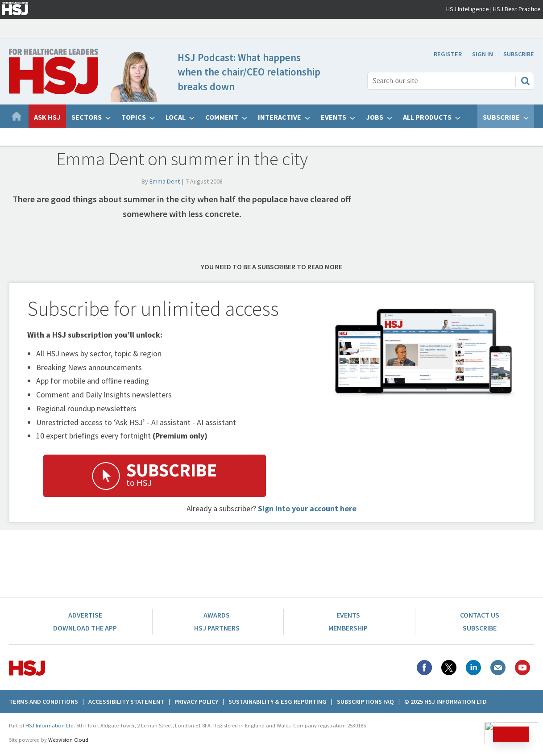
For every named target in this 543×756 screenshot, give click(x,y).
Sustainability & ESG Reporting (278, 702)
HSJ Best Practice (517, 9)
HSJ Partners (217, 628)
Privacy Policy (196, 702)
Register (448, 54)
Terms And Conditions (44, 702)
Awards (217, 615)
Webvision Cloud (68, 740)
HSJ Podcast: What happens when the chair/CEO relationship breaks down (249, 72)
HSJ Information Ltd (50, 725)
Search (525, 81)
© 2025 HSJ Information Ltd (446, 702)
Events (348, 615)
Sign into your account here (307, 508)
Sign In (483, 54)
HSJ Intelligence (468, 9)
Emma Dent (165, 181)
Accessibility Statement (126, 702)
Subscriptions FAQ (365, 702)
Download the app (85, 628)
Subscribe (519, 54)
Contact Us (480, 615)
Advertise (85, 615)
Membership (348, 628)
